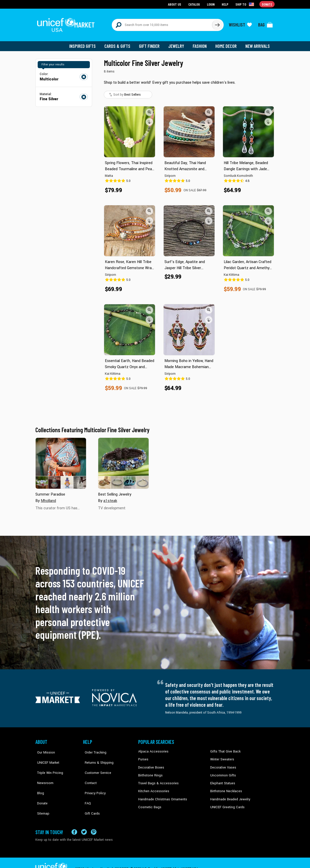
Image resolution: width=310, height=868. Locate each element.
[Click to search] (217, 23)
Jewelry (178, 43)
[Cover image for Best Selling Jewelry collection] (123, 460)
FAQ (86, 787)
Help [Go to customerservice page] (226, 4)
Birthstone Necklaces (225, 787)
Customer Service (95, 764)
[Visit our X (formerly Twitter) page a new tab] (84, 820)
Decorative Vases (222, 764)
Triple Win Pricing (47, 764)
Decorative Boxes (150, 764)
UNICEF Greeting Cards (226, 803)
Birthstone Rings (150, 772)
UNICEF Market (46, 756)
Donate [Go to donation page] (267, 4)
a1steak (110, 498)
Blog (39, 780)
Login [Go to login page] (211, 4)
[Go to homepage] (67, 23)
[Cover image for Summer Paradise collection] (61, 460)
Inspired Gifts (86, 43)
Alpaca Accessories (152, 749)
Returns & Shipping (96, 756)
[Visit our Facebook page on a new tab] (74, 820)
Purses (143, 756)
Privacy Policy (93, 780)
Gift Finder (152, 43)
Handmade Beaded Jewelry (229, 795)
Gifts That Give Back (224, 749)
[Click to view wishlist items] (240, 23)
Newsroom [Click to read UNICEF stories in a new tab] (43, 772)
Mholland (48, 498)
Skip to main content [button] (155, 0)
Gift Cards (90, 795)
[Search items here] (162, 23)
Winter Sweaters (222, 756)
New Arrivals (258, 43)
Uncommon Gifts (222, 772)
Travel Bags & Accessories (157, 780)
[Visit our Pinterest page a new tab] (94, 820)
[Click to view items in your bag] (265, 23)
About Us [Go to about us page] (175, 4)
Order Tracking (93, 749)
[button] (149, 109)
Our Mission (44, 749)
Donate (40, 787)
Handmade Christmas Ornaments (162, 795)
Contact (89, 772)
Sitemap (41, 795)
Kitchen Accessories (152, 787)
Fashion (201, 43)
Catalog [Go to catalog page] (195, 4)
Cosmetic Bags (149, 803)
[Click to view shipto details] (245, 4)
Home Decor (227, 43)
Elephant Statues (222, 780)
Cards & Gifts (120, 43)
